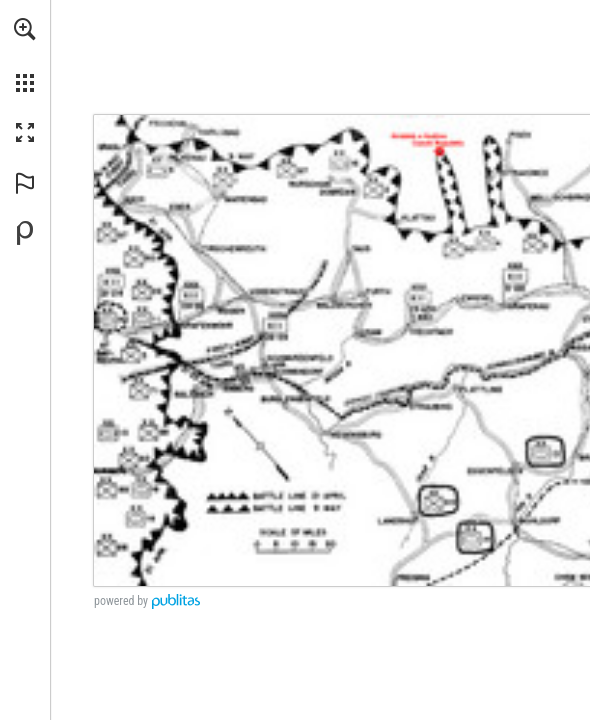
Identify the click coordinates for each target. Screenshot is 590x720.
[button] (25, 29)
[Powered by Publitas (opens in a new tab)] (25, 233)
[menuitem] (25, 55)
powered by (121, 601)
